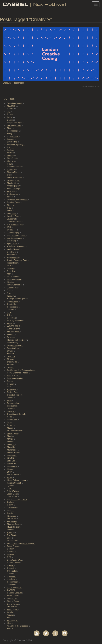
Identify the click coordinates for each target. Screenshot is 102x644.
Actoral (10, 629)
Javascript (12, 219)
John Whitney (13, 491)
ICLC (10, 227)
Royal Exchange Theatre (18, 373)
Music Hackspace (15, 178)
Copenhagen (13, 582)
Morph (10, 436)
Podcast (11, 150)
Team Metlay (13, 343)
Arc (9, 618)
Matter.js (11, 444)
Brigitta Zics (12, 598)
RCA (9, 387)
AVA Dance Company (16, 246)
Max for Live (13, 183)
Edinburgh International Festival (21, 543)
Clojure (10, 114)
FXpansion (12, 516)
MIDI (9, 274)
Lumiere (11, 139)
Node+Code (13, 420)
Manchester (12, 450)
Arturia (10, 612)
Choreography (13, 233)
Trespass (11, 337)
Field (9, 128)
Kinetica (11, 282)
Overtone (11, 409)
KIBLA (10, 477)
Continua (11, 585)
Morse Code (13, 433)
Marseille (11, 447)
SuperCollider (13, 348)
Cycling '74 (12, 230)
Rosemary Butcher (15, 378)
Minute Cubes (13, 180)
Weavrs (11, 323)
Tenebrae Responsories (18, 199)
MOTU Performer (15, 431)
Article (10, 117)
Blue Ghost (12, 158)
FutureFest (12, 519)
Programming (13, 403)
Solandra (11, 356)
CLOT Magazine (14, 587)
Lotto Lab (11, 461)
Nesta (10, 422)
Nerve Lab (12, 425)
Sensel (10, 367)
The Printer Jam (14, 125)
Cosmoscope (13, 131)
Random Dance (14, 202)
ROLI (10, 164)
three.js (10, 197)
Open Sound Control (16, 414)
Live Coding (12, 142)
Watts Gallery (13, 329)
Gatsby (10, 513)
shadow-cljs (12, 362)
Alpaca (10, 623)
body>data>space (15, 238)
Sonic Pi (11, 354)
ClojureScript (13, 136)
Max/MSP (12, 106)
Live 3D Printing (14, 279)
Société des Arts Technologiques (21, 370)
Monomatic (12, 213)
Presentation (19, 83)
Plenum (11, 205)
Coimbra (11, 310)
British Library (13, 596)
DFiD (10, 557)
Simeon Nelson (14, 172)
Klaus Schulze (13, 475)
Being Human (13, 604)
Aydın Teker (12, 243)
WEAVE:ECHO (14, 326)
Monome (11, 155)
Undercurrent (13, 194)
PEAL (10, 266)
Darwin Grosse (14, 563)
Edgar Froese (13, 546)
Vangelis (11, 334)
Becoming (12, 318)
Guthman (11, 502)
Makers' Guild (13, 453)
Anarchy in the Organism (18, 626)
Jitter (9, 290)
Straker (10, 351)
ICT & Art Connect (15, 224)
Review (10, 109)
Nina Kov (11, 271)
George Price (13, 301)
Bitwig (10, 134)
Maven (10, 442)
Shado (10, 365)
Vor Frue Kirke (13, 332)
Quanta (10, 398)
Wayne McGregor (15, 123)
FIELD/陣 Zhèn (14, 527)
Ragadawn (12, 389)
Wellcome (12, 191)
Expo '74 (11, 532)
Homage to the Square (17, 299)
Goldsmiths (12, 508)
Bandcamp (12, 241)
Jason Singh (13, 494)
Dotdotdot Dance (15, 167)
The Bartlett (12, 607)
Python (10, 147)
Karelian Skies (13, 216)
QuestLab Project (15, 395)
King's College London (17, 480)
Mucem (10, 428)
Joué (9, 488)
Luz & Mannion (14, 277)
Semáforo (12, 255)
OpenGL (11, 411)
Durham (11, 549)
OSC (9, 208)
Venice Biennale (14, 249)
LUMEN (11, 458)
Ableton (11, 153)
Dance (10, 120)
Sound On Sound (15, 103)
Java (9, 293)
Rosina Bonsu (13, 376)
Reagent (11, 384)
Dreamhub (12, 552)
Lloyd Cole (12, 464)
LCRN (10, 472)
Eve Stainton (13, 535)
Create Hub (12, 304)
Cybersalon (12, 571)
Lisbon (10, 469)
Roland (10, 381)
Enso (10, 538)
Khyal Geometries (15, 285)
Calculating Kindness (16, 235)
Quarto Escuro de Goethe (18, 260)
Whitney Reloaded (15, 321)
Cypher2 (11, 568)
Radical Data (13, 392)
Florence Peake (14, 524)
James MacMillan (15, 222)
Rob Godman (13, 257)
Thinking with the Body (17, 340)
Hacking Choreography (17, 499)
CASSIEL (11, 590)
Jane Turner (12, 497)
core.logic (11, 579)
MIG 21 (10, 439)
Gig (9, 111)
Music (10, 211)
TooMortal (12, 169)
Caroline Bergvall (15, 593)
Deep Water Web (15, 560)
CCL (9, 315)
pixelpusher (12, 406)
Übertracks (12, 252)
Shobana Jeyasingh (16, 145)
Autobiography (14, 186)
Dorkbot (11, 554)
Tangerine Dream (15, 345)
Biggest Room (13, 601)
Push (10, 400)
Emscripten (12, 541)
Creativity (7, 83)
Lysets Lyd (12, 455)
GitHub (10, 510)
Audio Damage (14, 189)
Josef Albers (13, 287)
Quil (9, 175)
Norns (10, 417)
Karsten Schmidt (14, 483)
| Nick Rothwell (34, 4)
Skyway (11, 359)
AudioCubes (13, 609)
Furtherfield (12, 521)
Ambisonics (12, 620)
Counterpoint (13, 307)
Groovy (10, 505)
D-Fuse (10, 565)
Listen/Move (13, 466)
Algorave (11, 161)
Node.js (11, 268)
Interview (11, 296)
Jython (10, 486)
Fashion (11, 530)
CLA (9, 312)
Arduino (11, 615)
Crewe (10, 574)
